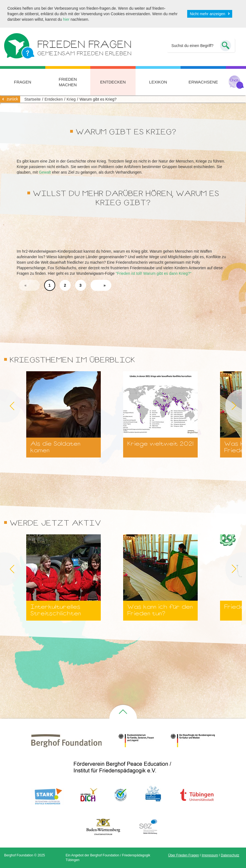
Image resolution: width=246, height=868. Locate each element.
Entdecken (113, 82)
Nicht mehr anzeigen (207, 14)
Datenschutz (230, 855)
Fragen (23, 82)
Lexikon (158, 82)
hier (66, 19)
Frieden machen (68, 82)
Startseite (32, 99)
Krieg (71, 99)
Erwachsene (203, 82)
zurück (12, 99)
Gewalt (45, 172)
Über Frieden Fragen (183, 855)
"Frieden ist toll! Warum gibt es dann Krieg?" (154, 273)
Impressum (210, 855)
